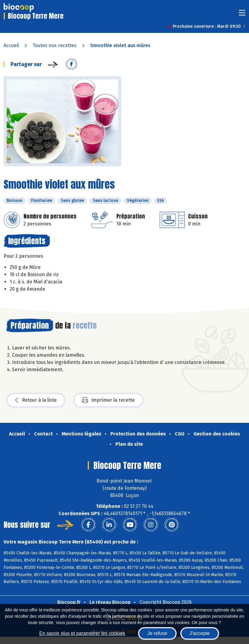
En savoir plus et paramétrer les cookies (82, 633)
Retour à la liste (36, 400)
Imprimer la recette (108, 400)
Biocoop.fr (69, 602)
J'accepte (200, 633)
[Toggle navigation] (242, 15)
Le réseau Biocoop (110, 602)
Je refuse (157, 633)
